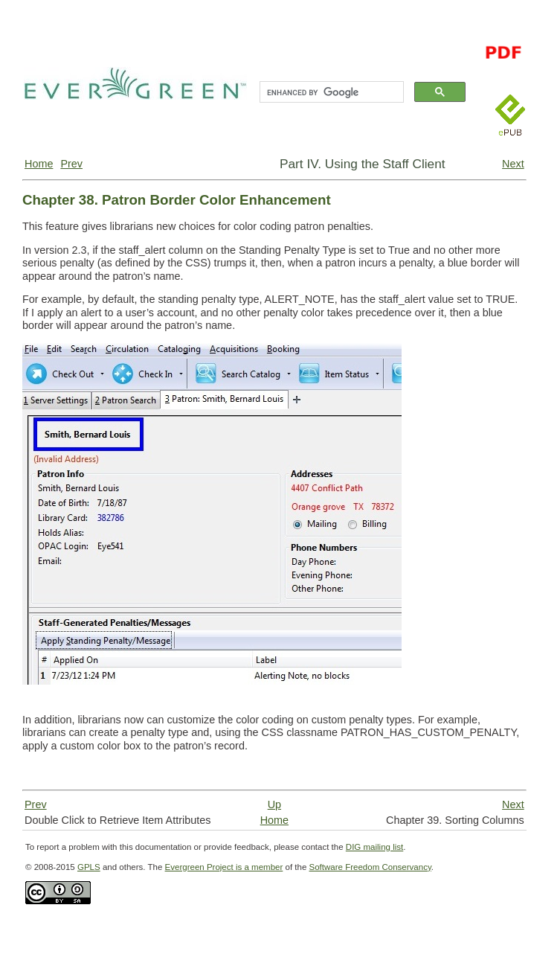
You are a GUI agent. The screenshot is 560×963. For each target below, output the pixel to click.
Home (39, 164)
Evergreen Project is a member (224, 867)
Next (513, 164)
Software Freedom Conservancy (370, 867)
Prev (71, 164)
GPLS (89, 867)
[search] (330, 92)
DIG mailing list (374, 847)
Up (274, 804)
